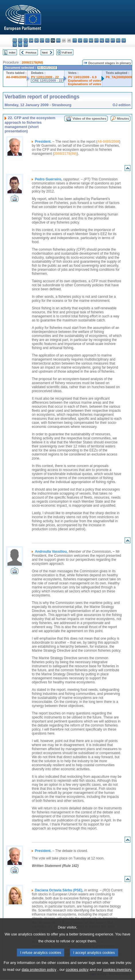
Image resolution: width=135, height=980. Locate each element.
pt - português (113, 40)
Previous (31, 53)
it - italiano (75, 40)
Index (12, 53)
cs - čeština (26, 40)
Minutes (123, 119)
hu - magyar (91, 40)
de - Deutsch (37, 40)
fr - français (58, 40)
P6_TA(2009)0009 (119, 77)
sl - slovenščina (15, 45)
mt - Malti (96, 40)
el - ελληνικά (47, 40)
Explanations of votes (85, 81)
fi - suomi (20, 45)
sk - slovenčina (124, 40)
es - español (20, 40)
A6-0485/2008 (16, 77)
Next (45, 53)
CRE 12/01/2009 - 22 (47, 81)
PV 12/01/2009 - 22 (45, 77)
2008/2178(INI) (32, 62)
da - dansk (31, 40)
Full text (67, 53)
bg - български (15, 40)
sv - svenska (26, 45)
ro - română (118, 40)
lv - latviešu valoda (80, 40)
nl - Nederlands (102, 40)
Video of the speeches (89, 119)
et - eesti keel (42, 40)
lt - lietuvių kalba (86, 40)
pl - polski (107, 40)
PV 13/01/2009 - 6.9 (82, 77)
